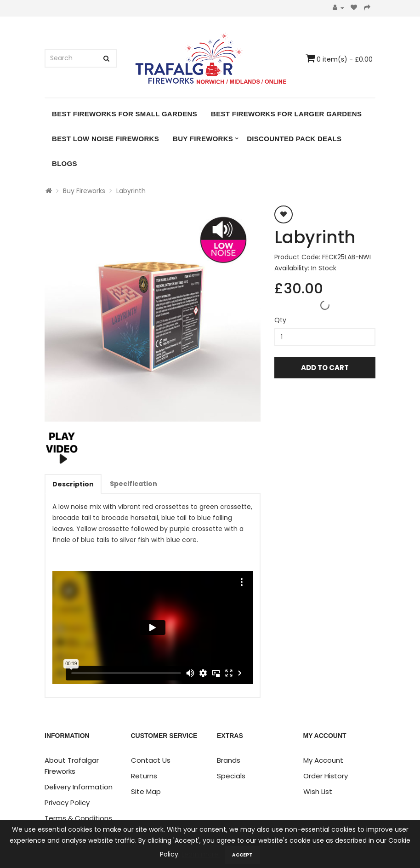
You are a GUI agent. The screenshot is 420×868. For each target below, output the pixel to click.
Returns (144, 776)
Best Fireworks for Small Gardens (125, 114)
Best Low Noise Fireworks (105, 139)
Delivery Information (79, 787)
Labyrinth (131, 191)
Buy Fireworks (203, 139)
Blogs (65, 163)
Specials (231, 776)
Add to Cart (325, 368)
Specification (133, 484)
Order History (326, 776)
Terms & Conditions (78, 818)
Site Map (146, 791)
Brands (229, 760)
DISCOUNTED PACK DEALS (294, 139)
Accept (242, 855)
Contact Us (151, 760)
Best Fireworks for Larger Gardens (286, 114)
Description (73, 484)
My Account (323, 760)
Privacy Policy (67, 802)
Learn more (201, 854)
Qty (280, 320)
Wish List (318, 791)
